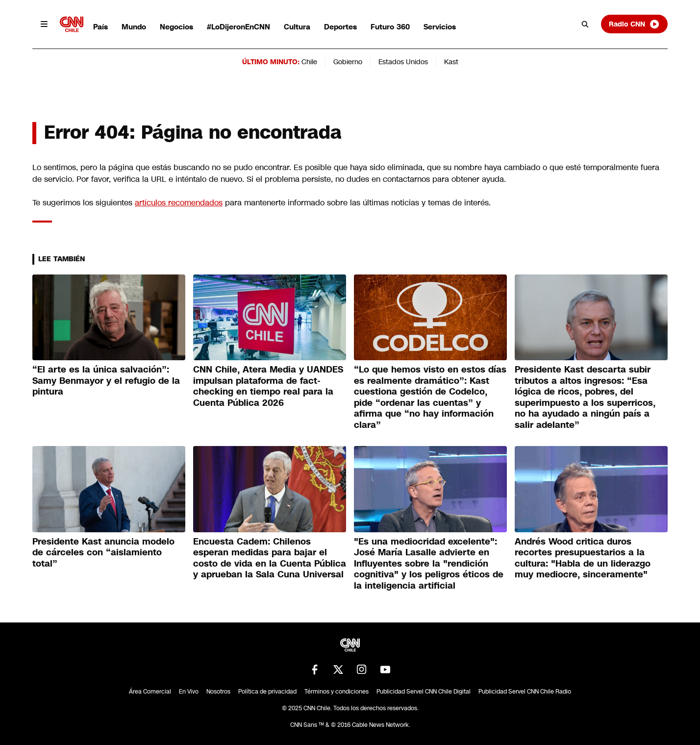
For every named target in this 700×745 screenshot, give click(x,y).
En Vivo (189, 692)
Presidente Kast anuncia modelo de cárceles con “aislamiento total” (103, 553)
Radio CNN (634, 24)
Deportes (340, 27)
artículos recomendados (179, 203)
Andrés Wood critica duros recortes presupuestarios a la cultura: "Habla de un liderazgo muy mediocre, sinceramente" (583, 558)
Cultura (297, 27)
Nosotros (218, 692)
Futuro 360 (390, 27)
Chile (309, 62)
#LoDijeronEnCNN (238, 27)
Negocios (176, 27)
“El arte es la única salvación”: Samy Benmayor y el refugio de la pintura (106, 381)
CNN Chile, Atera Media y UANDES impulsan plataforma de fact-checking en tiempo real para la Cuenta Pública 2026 (268, 386)
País (100, 27)
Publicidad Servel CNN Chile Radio (525, 692)
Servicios (440, 27)
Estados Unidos (403, 62)
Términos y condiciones (337, 692)
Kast (451, 62)
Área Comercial (150, 692)
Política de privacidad (267, 692)
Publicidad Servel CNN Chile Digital (424, 692)
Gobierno (348, 62)
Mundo (134, 27)
